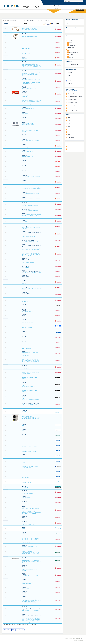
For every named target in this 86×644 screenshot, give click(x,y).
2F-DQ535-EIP (25, 412)
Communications (26, 28)
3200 (23, 431)
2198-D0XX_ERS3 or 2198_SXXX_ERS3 (30, 242)
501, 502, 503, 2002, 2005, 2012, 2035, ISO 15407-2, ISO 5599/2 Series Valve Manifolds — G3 (31, 554)
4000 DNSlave (25, 487)
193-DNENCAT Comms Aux (28, 152)
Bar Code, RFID (71, 47)
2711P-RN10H (25, 343)
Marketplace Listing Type (71, 143)
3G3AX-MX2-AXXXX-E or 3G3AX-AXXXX (30, 441)
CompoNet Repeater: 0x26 (73, 111)
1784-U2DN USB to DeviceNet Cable (30, 36)
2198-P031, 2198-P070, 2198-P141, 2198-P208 (32, 273)
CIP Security (70, 78)
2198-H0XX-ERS (26, 268)
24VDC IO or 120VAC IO (27, 327)
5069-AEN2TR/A (26, 589)
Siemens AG (57, 482)
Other (31, 416)
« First (5, 629)
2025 (69, 121)
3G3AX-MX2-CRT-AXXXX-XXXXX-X (29, 446)
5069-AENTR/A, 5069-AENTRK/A (29, 594)
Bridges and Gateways (74, 53)
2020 (69, 135)
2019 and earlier (71, 138)
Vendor (58, 23)
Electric (71, 42)
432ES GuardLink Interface (28, 493)
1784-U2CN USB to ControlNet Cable (30, 30)
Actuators (24, 551)
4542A (24, 529)
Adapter (32, 124)
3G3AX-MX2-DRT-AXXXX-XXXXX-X (29, 451)
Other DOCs (70, 146)
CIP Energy (70, 84)
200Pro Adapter (25, 162)
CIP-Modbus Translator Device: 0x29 (75, 97)
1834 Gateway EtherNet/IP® (28, 147)
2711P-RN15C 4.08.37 (27, 348)
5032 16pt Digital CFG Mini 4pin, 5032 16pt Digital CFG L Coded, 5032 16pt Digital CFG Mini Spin (31, 569)
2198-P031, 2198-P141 (27, 278)
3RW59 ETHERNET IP (27, 482)
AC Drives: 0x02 (71, 94)
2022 (69, 129)
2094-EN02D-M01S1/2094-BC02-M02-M (30, 211)
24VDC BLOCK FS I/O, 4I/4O (28, 317)
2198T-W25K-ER (26, 301)
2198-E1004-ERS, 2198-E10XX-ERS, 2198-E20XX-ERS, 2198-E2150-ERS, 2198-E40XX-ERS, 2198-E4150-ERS (31, 255)
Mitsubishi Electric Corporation (57, 411)
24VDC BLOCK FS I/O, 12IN (28, 312)
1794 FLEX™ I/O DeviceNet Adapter (29, 119)
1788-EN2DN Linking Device (28, 43)
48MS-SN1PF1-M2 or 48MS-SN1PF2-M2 (30, 547)
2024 (69, 123)
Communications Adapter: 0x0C (74, 108)
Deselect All (74, 37)
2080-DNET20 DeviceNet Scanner (29, 172)
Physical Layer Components (28, 377)
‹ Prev (8, 629)
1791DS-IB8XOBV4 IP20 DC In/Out (29, 89)
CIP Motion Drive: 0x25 (72, 102)
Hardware (30, 94)
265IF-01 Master (25, 333)
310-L (23, 426)
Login (81, 639)
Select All (68, 37)
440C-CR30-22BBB (26, 498)
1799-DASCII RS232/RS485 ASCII (29, 136)
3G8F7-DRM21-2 (26, 477)
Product (25, 23)
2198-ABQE (25, 222)
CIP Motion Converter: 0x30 (73, 99)
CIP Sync (69, 75)
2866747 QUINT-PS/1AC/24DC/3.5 (29, 380)
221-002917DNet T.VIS (27, 306)
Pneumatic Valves (31, 559)
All (52, 20)
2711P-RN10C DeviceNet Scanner (29, 338)
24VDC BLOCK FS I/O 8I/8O (28, 322)
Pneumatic (29, 551)
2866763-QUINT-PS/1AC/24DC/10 (29, 393)
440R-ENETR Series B (27, 503)
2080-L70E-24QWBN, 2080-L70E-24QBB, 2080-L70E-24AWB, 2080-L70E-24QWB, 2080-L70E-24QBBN (32, 188)
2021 (69, 132)
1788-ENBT (25, 58)
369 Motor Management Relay (28, 436)
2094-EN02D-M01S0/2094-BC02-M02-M (30, 205)
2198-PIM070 (25, 283)
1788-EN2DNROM (26, 48)
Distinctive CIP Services (71, 69)
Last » (23, 629)
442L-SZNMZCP (26, 519)
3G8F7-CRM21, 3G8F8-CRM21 (28, 472)
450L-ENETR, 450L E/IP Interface (29, 524)
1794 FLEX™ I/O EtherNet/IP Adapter (30, 125)
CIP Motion (70, 72)
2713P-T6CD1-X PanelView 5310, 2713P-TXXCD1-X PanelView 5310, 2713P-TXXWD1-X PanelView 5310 (32, 354)
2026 (69, 118)
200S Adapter (25, 167)
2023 (69, 126)
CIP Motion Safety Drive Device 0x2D (75, 105)
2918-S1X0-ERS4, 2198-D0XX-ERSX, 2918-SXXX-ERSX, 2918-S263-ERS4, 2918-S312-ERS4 (31, 406)
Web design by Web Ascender (78, 640)
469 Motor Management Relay (28, 534)
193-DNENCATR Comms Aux (28, 157)
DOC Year (68, 115)
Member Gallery (71, 149)
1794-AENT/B (25, 114)
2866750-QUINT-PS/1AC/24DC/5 (29, 386)
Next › (20, 629)
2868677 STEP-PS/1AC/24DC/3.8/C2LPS (30, 399)
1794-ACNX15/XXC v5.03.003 (28, 109)
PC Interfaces (33, 28)
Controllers (25, 94)
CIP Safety (70, 81)
